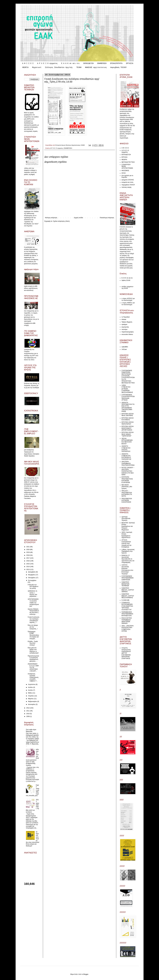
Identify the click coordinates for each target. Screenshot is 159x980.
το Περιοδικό (126, 317)
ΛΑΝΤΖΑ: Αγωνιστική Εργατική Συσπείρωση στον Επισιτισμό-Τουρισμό (127, 569)
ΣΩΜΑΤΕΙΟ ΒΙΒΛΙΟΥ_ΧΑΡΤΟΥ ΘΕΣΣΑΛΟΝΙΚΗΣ (128, 596)
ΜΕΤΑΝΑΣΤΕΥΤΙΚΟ (128, 162)
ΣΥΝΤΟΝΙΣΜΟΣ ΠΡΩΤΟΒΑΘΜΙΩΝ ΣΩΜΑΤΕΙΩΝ (128, 578)
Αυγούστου (32, 684)
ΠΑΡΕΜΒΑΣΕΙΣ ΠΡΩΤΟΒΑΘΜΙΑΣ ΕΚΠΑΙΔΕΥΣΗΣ (127, 614)
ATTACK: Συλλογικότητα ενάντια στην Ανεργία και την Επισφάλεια (127, 544)
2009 (28, 716)
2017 (28, 558)
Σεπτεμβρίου (32, 580)
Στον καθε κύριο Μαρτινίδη (31, 730)
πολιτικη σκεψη (127, 187)
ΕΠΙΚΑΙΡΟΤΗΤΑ (116, 63)
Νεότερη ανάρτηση (51, 218)
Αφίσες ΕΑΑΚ (126, 280)
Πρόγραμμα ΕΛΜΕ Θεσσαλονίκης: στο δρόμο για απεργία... (33, 635)
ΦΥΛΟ (124, 173)
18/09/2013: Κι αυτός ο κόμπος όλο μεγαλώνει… (33, 594)
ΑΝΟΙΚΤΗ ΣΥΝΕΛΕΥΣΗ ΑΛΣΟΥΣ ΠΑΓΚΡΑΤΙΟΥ (126, 449)
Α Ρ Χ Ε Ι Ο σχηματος (47, 63)
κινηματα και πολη (127, 182)
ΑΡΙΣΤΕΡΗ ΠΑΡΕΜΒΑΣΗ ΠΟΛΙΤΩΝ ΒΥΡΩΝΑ (128, 463)
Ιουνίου (31, 690)
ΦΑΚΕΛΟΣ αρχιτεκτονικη (96, 67)
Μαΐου (30, 693)
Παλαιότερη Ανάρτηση (107, 218)
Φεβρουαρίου (33, 701)
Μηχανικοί (37, 67)
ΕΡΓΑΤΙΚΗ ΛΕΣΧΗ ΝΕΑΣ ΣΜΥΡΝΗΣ (128, 415)
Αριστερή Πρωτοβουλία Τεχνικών (126, 519)
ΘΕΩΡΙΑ (25, 67)
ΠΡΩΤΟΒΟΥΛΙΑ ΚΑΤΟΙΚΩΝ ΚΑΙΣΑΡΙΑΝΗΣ (127, 500)
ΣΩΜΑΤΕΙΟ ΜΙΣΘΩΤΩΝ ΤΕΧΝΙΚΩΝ (125, 584)
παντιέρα (125, 329)
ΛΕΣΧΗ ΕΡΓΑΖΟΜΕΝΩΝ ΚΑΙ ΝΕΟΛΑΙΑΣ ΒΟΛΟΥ (127, 441)
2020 (28, 550)
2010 (28, 714)
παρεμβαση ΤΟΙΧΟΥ (118, 67)
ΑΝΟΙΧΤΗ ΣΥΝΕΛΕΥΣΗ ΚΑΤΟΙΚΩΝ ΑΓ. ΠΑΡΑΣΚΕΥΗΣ (126, 457)
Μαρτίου (31, 699)
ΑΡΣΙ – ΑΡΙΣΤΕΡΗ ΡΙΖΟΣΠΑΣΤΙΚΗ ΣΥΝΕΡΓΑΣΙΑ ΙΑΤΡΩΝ (128, 628)
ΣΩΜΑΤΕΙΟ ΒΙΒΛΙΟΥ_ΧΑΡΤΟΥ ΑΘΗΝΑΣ (128, 590)
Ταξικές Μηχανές (127, 322)
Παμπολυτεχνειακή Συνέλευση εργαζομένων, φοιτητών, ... (33, 659)
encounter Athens (127, 334)
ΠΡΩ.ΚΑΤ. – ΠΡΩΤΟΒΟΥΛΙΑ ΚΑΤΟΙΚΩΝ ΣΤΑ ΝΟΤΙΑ (127, 493)
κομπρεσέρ (125, 327)
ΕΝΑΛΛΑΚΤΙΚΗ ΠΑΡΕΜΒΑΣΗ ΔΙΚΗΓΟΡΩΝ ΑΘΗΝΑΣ (127, 621)
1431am (124, 349)
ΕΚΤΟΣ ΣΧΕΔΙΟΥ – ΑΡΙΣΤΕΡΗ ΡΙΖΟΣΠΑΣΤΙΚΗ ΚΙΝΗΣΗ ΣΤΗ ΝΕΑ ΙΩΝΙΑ (128, 471)
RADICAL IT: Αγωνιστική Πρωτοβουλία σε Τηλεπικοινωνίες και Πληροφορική (128, 559)
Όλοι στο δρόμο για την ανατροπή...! (33, 627)
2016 (28, 561)
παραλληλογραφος (128, 332)
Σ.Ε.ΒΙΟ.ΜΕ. (126, 600)
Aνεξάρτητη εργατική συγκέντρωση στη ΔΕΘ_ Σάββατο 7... (33, 677)
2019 (28, 552)
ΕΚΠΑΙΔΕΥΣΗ (88, 63)
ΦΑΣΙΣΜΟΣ (125, 171)
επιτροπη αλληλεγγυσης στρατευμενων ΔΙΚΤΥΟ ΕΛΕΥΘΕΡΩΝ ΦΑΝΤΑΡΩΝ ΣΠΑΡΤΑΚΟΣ (126, 653)
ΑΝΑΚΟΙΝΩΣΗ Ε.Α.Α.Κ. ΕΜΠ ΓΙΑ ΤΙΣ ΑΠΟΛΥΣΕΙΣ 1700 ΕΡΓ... (33, 667)
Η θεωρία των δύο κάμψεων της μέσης (33, 586)
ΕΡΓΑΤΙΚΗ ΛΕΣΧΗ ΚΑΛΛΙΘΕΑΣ (128, 419)
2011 (28, 711)
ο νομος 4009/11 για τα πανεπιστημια (128, 304)
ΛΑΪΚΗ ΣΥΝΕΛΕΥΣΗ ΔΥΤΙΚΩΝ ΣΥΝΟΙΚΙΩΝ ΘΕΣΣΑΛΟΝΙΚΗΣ (127, 389)
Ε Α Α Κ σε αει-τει (70, 63)
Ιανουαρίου (32, 704)
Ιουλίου (31, 687)
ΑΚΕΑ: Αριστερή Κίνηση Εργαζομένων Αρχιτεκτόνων (127, 535)
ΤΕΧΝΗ (79, 67)
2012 (28, 708)
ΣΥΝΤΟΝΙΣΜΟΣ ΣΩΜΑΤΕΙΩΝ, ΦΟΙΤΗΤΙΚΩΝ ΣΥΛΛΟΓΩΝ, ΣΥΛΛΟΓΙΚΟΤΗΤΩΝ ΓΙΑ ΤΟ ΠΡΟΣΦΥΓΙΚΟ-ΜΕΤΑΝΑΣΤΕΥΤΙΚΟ (128, 377)
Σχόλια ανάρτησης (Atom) (61, 221)
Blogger (86, 974)
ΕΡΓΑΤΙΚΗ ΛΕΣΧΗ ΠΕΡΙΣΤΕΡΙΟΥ (128, 423)
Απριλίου (31, 696)
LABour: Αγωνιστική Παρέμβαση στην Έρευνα (128, 551)
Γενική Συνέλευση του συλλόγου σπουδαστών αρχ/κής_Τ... (33, 620)
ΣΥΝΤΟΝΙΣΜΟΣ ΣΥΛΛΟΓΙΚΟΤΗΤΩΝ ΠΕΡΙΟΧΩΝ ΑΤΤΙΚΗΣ (128, 397)
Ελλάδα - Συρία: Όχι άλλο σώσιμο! (33, 643)
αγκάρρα (124, 324)
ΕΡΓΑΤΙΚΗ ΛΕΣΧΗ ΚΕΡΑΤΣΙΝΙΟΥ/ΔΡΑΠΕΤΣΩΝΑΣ (128, 428)
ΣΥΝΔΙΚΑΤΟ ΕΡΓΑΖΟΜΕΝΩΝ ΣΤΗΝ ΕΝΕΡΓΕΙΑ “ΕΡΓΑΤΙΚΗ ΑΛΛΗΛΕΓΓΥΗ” (127, 606)
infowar (124, 319)
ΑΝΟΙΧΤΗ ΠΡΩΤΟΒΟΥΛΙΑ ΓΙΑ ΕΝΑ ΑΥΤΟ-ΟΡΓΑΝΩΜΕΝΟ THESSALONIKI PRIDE (128, 407)
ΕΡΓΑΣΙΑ (130, 63)
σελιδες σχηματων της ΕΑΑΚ (128, 287)
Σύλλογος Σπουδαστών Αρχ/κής (59, 67)
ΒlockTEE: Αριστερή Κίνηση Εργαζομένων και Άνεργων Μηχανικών (128, 526)
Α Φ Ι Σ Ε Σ (28, 63)
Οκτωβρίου (32, 578)
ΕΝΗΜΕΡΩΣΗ (102, 63)
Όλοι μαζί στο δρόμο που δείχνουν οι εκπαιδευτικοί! (33, 650)
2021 (28, 547)
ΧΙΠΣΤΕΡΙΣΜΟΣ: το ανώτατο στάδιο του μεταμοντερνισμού (33, 603)
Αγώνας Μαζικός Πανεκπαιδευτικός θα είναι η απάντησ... (33, 612)
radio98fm (125, 347)
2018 (28, 555)
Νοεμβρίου (32, 575)
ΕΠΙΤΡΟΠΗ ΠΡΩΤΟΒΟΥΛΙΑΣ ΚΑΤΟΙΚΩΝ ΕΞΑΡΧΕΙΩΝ (127, 480)
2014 (28, 567)
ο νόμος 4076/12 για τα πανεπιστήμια (128, 299)
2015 (28, 564)
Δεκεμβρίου (32, 572)
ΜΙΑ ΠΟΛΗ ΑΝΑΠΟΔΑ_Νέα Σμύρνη (127, 487)
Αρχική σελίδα (78, 218)
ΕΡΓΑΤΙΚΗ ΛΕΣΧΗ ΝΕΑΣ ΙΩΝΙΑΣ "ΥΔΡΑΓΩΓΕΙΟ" (128, 434)
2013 (28, 569)
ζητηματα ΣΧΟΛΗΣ (128, 180)
